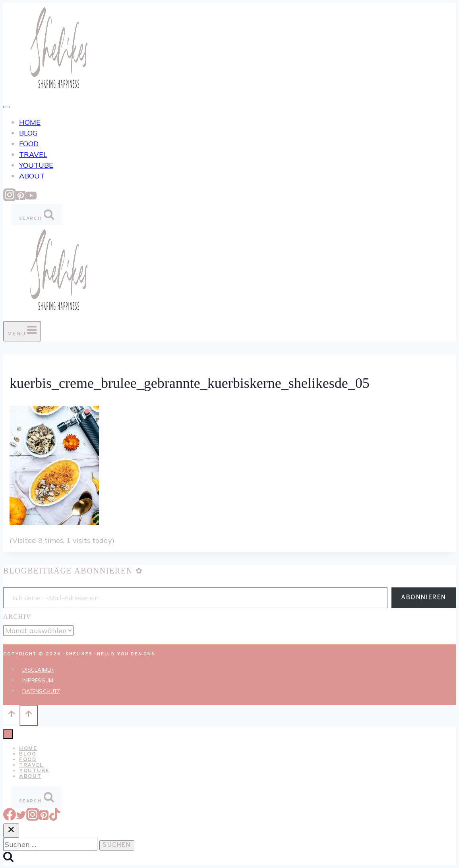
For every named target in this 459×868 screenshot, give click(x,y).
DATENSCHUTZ (41, 691)
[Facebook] (10, 818)
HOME (30, 122)
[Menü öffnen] (22, 331)
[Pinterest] (21, 199)
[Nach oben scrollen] (11, 715)
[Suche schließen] (11, 831)
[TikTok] (55, 818)
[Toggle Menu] (6, 107)
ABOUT (32, 176)
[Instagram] (10, 199)
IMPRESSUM (38, 680)
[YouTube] (31, 199)
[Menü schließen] (8, 734)
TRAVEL (33, 154)
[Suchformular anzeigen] (37, 215)
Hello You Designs (126, 654)
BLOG (28, 133)
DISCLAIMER (38, 670)
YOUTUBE (36, 165)
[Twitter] (21, 818)
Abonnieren (424, 598)
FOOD (29, 144)
